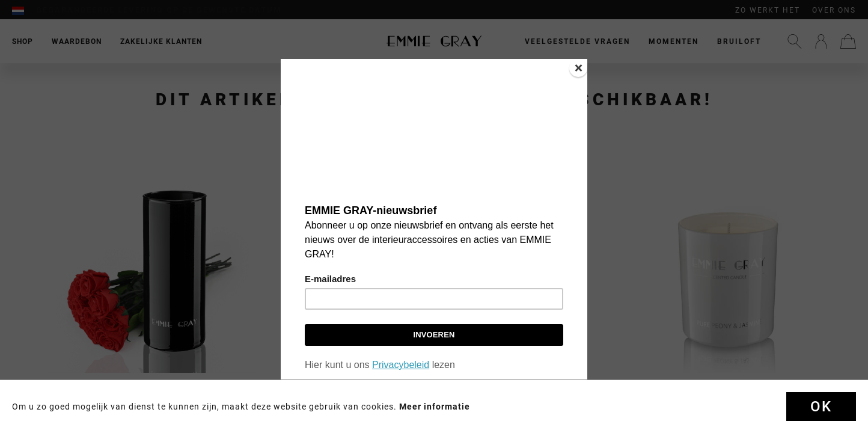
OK (821, 407)
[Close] (578, 68)
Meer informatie (435, 407)
